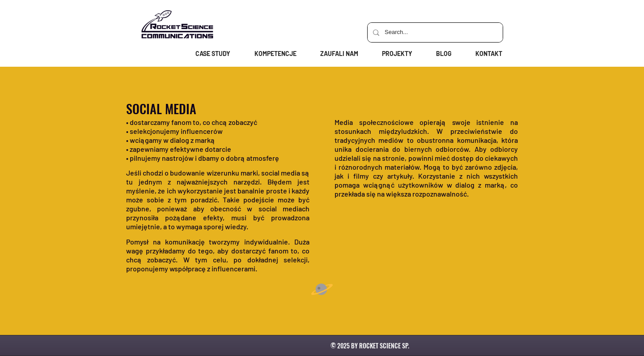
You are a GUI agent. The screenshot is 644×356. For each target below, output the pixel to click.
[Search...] (434, 32)
